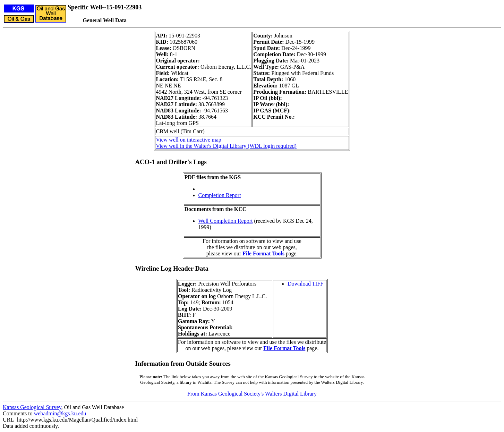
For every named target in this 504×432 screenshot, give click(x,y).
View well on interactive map (188, 140)
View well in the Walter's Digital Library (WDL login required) (226, 146)
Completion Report (220, 195)
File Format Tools (263, 253)
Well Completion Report (226, 221)
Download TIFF (305, 284)
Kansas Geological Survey (32, 407)
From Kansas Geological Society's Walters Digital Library (252, 394)
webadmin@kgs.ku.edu (60, 413)
